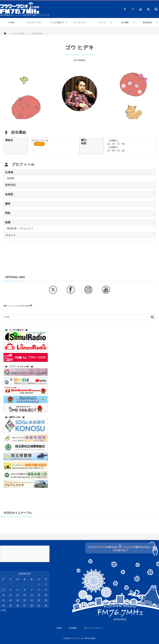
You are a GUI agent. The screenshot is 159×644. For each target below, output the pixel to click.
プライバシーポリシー (93, 628)
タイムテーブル (34, 22)
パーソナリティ (79, 22)
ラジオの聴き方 (57, 22)
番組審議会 (148, 22)
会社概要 (125, 22)
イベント (102, 22)
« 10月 (3, 610)
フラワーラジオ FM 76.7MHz (18, 306)
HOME (11, 22)
